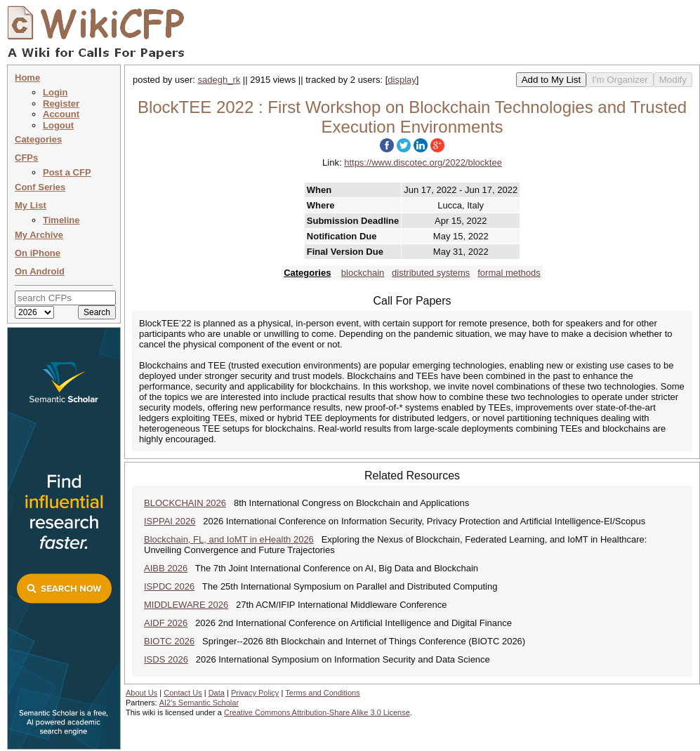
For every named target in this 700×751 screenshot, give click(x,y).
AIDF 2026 (166, 623)
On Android (40, 271)
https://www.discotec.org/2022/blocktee (423, 162)
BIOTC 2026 (169, 641)
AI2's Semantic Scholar (199, 703)
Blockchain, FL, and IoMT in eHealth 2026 (229, 539)
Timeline (61, 220)
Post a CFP (67, 172)
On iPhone (38, 253)
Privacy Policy (255, 693)
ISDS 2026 (166, 659)
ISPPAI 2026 (170, 521)
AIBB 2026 (166, 568)
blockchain (363, 273)
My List (31, 205)
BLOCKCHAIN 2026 (185, 503)
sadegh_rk (219, 80)
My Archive (39, 235)
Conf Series (40, 187)
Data (217, 693)
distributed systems (431, 273)
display (402, 80)
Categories (38, 139)
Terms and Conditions (322, 693)
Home (27, 78)
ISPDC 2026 (169, 586)
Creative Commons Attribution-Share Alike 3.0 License (317, 712)
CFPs (26, 158)
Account (61, 114)
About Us (141, 693)
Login (55, 92)
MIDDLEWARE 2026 (186, 605)
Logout (58, 125)
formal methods (509, 273)
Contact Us (183, 693)
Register (61, 104)
